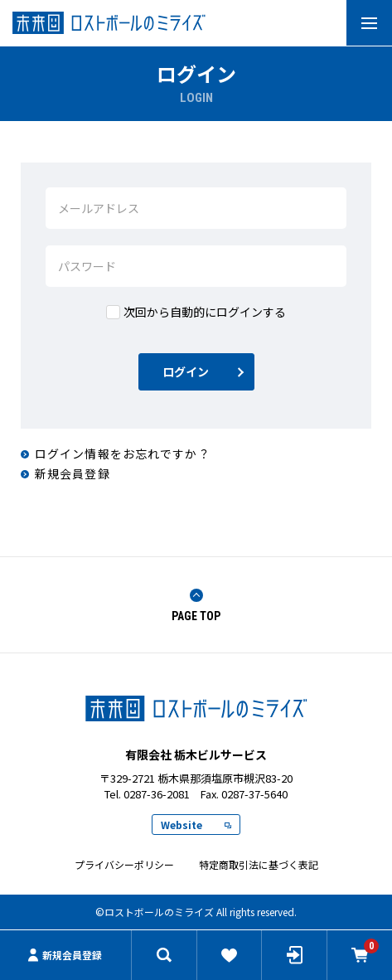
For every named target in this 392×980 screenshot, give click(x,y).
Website (196, 825)
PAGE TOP (196, 606)
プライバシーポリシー (124, 864)
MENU (362, 22)
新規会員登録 (65, 955)
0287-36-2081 (157, 794)
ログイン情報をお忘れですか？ (123, 454)
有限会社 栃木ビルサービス (196, 23)
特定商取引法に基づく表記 (259, 864)
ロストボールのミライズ (196, 708)
